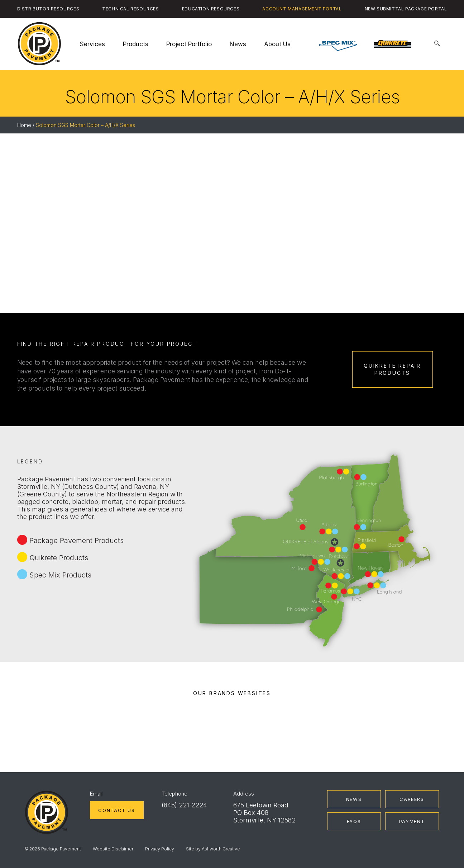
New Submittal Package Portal (406, 9)
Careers (412, 799)
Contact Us (116, 810)
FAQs (354, 821)
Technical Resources (130, 9)
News (238, 44)
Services (92, 44)
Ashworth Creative (221, 849)
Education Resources (211, 9)
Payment (412, 821)
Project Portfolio (189, 44)
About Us (277, 44)
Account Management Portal (302, 9)
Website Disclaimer (113, 849)
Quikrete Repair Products (392, 369)
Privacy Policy (160, 849)
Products (136, 44)
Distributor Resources (48, 9)
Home (24, 125)
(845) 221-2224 (184, 805)
